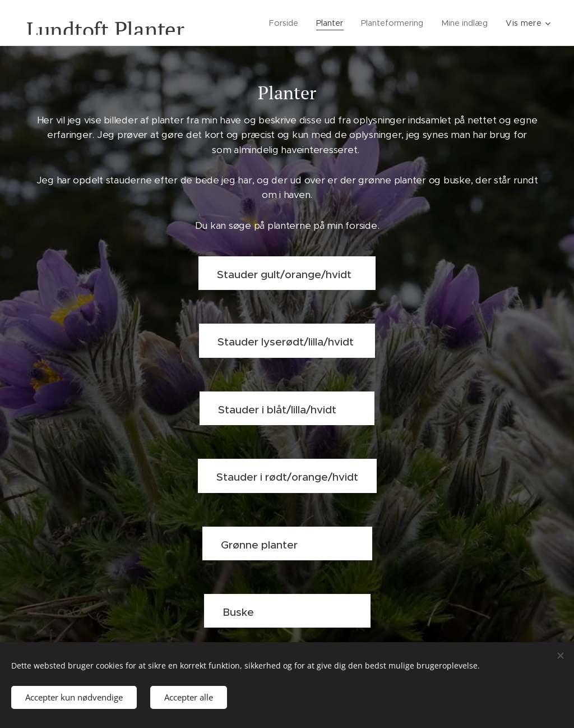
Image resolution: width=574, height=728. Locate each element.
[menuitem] (284, 23)
